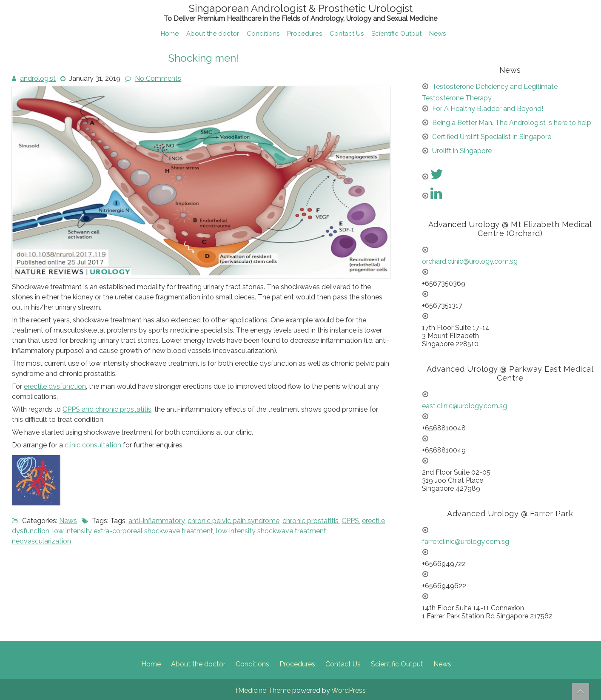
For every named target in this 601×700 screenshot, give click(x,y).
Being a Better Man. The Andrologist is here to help (512, 123)
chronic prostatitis (310, 521)
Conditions (263, 34)
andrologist (38, 78)
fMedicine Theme (263, 690)
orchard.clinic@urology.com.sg (470, 261)
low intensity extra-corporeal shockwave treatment (133, 531)
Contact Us (347, 34)
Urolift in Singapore (462, 151)
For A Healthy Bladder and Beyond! (488, 109)
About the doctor (213, 34)
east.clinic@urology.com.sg (464, 406)
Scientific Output (396, 34)
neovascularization (41, 541)
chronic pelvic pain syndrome (234, 521)
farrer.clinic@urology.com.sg (466, 542)
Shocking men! (204, 58)
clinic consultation (93, 445)
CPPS (350, 521)
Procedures (305, 34)
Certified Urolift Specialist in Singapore (492, 137)
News (437, 34)
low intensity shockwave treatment (271, 531)
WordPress (349, 690)
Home (170, 34)
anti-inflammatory (157, 521)
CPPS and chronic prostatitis (107, 409)
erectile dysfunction (55, 386)
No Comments (158, 78)
